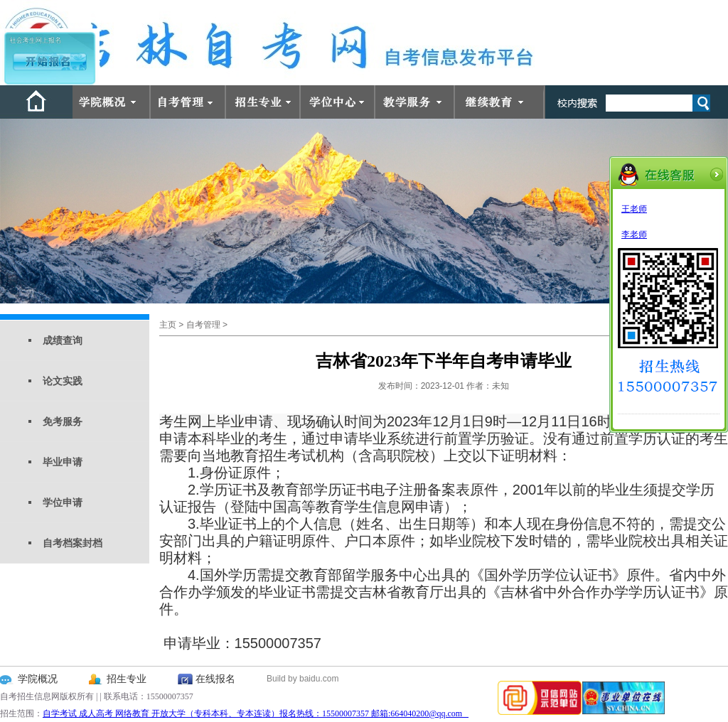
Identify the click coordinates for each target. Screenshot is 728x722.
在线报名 (215, 679)
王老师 (634, 209)
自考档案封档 (73, 543)
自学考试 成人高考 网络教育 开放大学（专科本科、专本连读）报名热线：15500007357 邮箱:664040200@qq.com (256, 713)
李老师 (634, 235)
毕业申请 (63, 462)
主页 (168, 325)
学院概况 (38, 679)
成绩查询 (63, 340)
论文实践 (63, 381)
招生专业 (127, 679)
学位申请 (63, 502)
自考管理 (203, 325)
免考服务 (63, 421)
